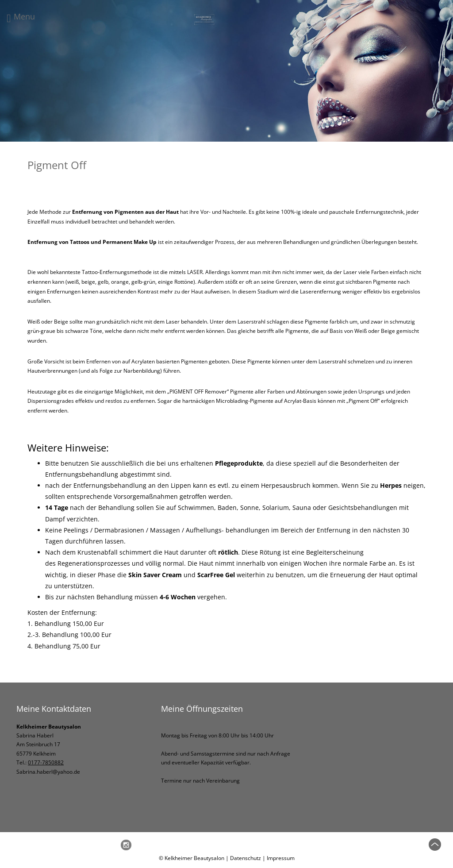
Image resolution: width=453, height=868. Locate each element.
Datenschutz (246, 858)
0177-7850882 (46, 762)
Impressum (281, 858)
